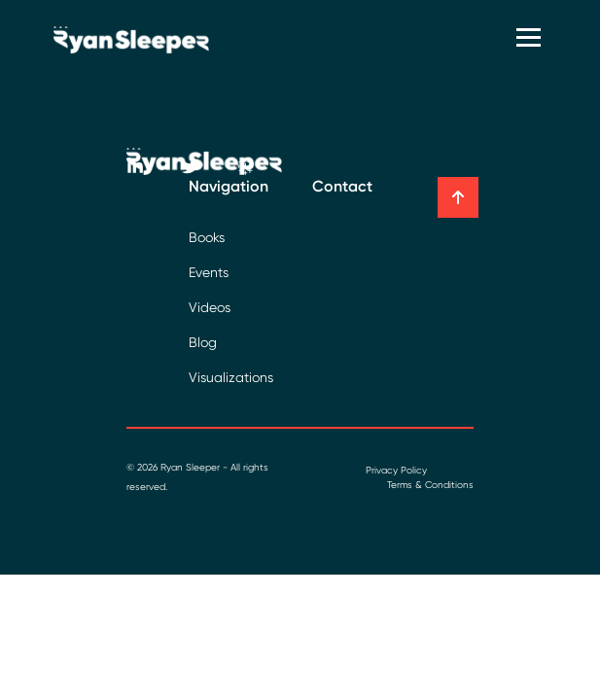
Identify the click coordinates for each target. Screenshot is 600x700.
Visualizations (231, 377)
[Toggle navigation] (531, 39)
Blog (203, 342)
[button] (458, 197)
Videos (210, 307)
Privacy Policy (396, 470)
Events (209, 272)
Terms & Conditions (430, 485)
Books (207, 237)
